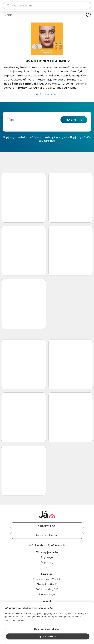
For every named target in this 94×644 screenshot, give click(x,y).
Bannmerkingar (47, 594)
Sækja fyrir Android (47, 535)
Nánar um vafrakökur (14, 620)
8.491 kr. (72, 120)
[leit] (47, 6)
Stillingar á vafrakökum (47, 629)
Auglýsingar (47, 557)
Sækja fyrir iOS (47, 526)
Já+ (47, 567)
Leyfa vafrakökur (48, 636)
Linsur (8, 15)
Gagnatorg (47, 562)
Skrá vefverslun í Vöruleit (47, 579)
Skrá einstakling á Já (47, 589)
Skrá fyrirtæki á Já (47, 584)
